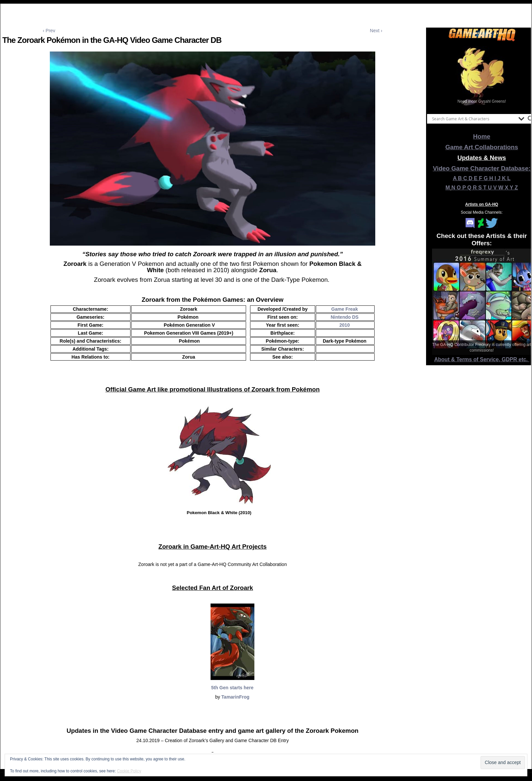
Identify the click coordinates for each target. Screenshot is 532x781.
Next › (376, 31)
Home (482, 136)
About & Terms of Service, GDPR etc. (482, 359)
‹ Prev (49, 31)
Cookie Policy (129, 771)
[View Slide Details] (482, 76)
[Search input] (474, 119)
